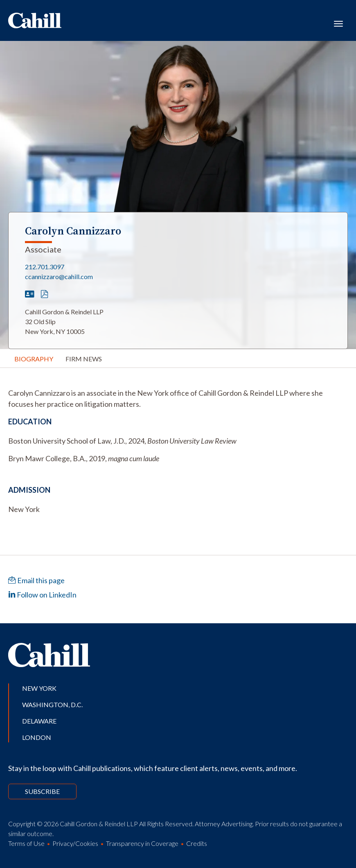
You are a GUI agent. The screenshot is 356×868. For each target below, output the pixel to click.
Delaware (39, 721)
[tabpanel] (178, 399)
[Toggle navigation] (338, 23)
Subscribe (42, 791)
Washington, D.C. (52, 705)
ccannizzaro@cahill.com (59, 276)
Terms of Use (26, 843)
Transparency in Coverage (142, 843)
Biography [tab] (34, 359)
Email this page (36, 580)
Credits (197, 843)
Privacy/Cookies (75, 843)
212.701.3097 (45, 267)
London (37, 737)
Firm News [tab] (84, 359)
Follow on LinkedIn (42, 595)
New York (39, 688)
